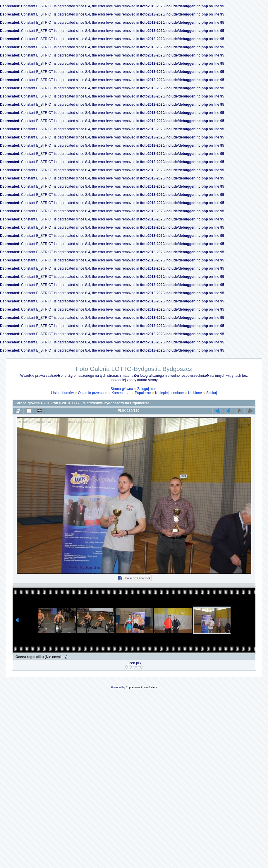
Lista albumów (62, 393)
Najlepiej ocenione (169, 393)
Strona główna (122, 389)
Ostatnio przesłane (93, 393)
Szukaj (212, 393)
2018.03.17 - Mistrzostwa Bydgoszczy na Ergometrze (106, 403)
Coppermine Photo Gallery (141, 687)
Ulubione (195, 393)
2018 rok (51, 403)
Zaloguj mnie (147, 389)
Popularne (143, 393)
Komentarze (121, 393)
